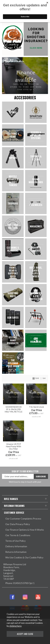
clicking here (15, 626)
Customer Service (14, 513)
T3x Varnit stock (37, 407)
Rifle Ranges (11, 499)
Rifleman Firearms (14, 506)
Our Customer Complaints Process (23, 519)
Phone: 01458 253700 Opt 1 (20, 583)
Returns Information (16, 552)
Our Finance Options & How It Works (25, 530)
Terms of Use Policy (15, 541)
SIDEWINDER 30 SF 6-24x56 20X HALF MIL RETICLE (14, 409)
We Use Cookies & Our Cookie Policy (24, 557)
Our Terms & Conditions (18, 535)
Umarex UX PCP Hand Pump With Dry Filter (13, 446)
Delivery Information (16, 546)
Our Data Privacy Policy (18, 524)
